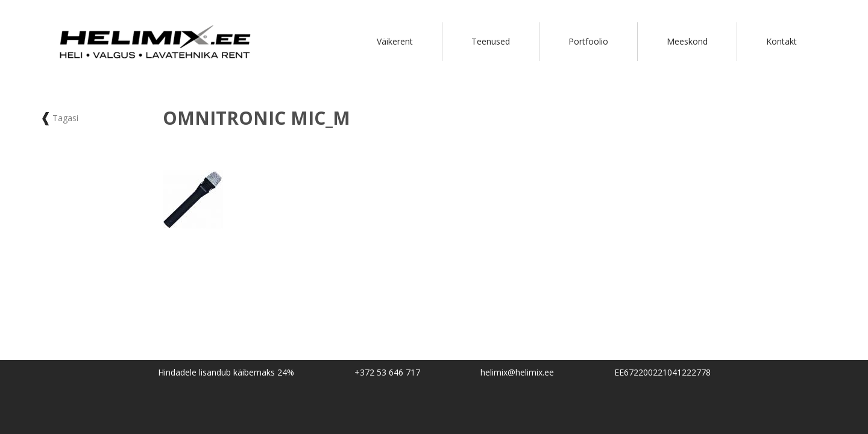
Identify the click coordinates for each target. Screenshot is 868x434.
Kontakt (782, 41)
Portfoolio (588, 41)
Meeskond (687, 41)
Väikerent (395, 41)
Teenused (491, 41)
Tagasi (60, 118)
